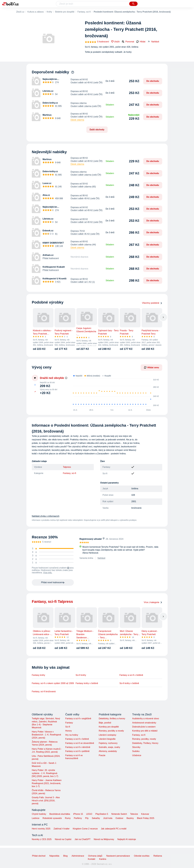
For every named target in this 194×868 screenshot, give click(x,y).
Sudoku (136, 751)
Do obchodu (153, 81)
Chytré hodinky (39, 814)
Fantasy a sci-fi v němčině (78, 747)
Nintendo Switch (119, 814)
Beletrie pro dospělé (65, 12)
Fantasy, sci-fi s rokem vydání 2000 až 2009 (53, 683)
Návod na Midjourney (104, 839)
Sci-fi (68, 727)
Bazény (130, 818)
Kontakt (91, 859)
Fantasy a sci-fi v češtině (131, 675)
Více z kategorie (153, 602)
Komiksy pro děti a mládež (145, 731)
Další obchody (97, 130)
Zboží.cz (20, 12)
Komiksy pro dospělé (109, 727)
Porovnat (128, 42)
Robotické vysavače (52, 818)
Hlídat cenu (151, 367)
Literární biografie (107, 739)
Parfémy (78, 818)
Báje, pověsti (105, 723)
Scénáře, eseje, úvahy (109, 747)
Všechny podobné (152, 303)
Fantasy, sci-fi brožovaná (44, 691)
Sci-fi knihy (81, 675)
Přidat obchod (39, 856)
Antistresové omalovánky (144, 723)
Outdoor (119, 818)
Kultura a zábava (35, 12)
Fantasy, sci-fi (84, 12)
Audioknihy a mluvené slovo (145, 719)
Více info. (48, 573)
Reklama (158, 856)
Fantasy (69, 723)
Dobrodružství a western (144, 727)
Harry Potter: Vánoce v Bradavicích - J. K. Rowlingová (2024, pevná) (46, 735)
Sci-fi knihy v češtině (129, 683)
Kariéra (103, 859)
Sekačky (96, 818)
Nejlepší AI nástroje (127, 839)
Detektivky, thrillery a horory (112, 719)
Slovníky (136, 747)
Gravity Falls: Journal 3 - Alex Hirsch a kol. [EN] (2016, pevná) (46, 800)
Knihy (49, 12)
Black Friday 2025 (146, 818)
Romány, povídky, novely (144, 739)
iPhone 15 (78, 814)
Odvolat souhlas (142, 856)
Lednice (36, 818)
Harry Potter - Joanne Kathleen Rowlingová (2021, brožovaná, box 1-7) (47, 783)
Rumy (68, 818)
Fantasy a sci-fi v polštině (77, 751)
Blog (65, 856)
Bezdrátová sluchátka (60, 814)
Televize (134, 814)
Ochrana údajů (95, 856)
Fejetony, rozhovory (108, 743)
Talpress (67, 467)
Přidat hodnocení (51, 258)
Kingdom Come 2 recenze (85, 829)
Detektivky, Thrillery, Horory (145, 743)
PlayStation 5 (102, 814)
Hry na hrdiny (72, 735)
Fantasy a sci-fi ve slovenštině (80, 743)
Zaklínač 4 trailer (62, 829)
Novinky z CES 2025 (42, 839)
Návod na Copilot (63, 839)
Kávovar (145, 814)
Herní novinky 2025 (41, 829)
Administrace (78, 856)
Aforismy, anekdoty (108, 751)
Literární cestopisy (108, 735)
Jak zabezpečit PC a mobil (114, 829)
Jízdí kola (108, 818)
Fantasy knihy (38, 675)
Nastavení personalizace (118, 856)
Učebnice (137, 755)
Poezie (102, 755)
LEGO (89, 814)
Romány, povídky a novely (111, 731)
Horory (68, 731)
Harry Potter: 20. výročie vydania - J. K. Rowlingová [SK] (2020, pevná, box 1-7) (45, 773)
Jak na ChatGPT (82, 839)
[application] (114, 393)
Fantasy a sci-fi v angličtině (78, 719)
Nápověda (54, 856)
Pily (87, 818)
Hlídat (141, 42)
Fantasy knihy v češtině (87, 683)
